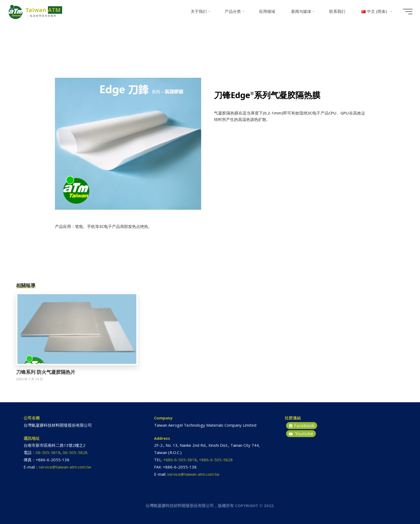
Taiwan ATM (46, 10)
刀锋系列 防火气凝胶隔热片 (46, 372)
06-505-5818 (48, 452)
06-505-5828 (75, 452)
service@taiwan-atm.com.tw (65, 467)
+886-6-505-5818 (180, 460)
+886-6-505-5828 (216, 460)
